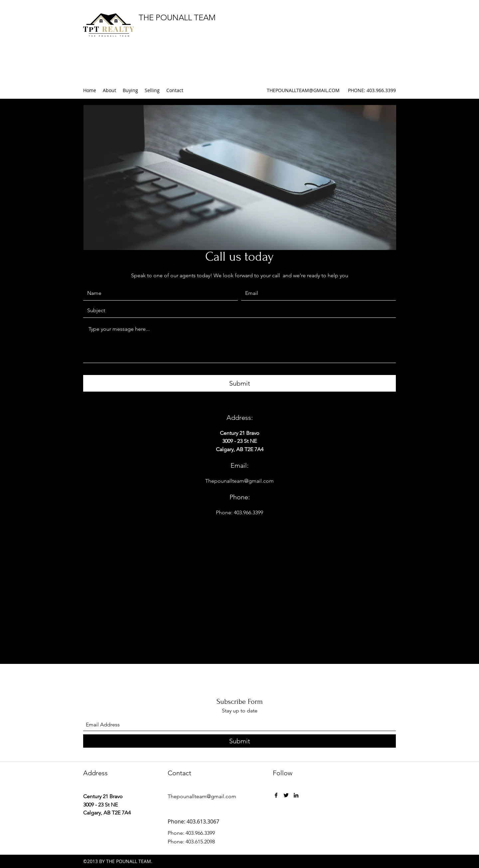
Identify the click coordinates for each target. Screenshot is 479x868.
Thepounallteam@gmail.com (239, 481)
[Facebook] (276, 795)
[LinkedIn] (296, 795)
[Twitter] (286, 795)
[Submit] (239, 383)
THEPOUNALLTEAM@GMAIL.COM (303, 90)
